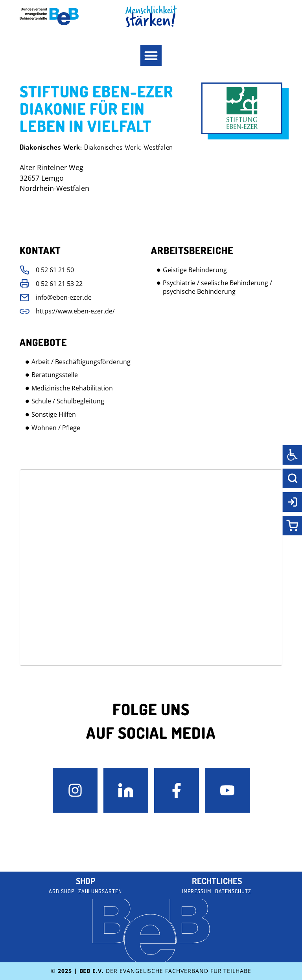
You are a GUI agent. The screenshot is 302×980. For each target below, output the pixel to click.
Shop (86, 881)
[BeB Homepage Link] (151, 16)
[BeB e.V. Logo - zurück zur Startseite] (49, 16)
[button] (151, 55)
